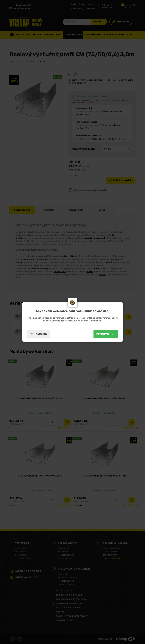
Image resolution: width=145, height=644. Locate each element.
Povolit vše (106, 334)
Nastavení (39, 334)
